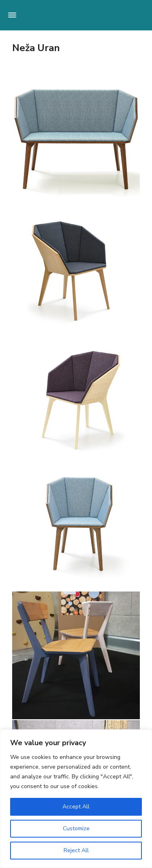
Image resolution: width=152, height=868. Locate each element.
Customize (76, 828)
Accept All (76, 807)
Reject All (76, 850)
